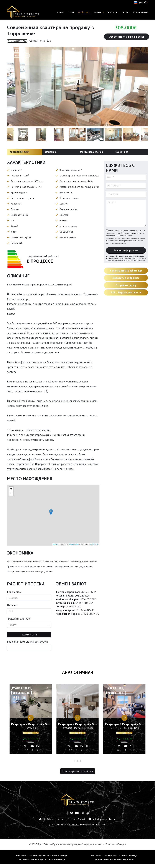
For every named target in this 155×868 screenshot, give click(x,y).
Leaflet (56, 544)
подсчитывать (29, 635)
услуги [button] (99, 12)
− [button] (11, 494)
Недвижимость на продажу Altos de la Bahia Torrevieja (41, 855)
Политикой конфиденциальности (119, 237)
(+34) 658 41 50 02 (53, 819)
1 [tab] (74, 761)
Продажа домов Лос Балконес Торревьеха (114, 859)
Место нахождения (91, 152)
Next (144, 87)
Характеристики (19, 152)
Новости (112, 12)
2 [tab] (77, 761)
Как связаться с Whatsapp (126, 271)
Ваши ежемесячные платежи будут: (27, 642)
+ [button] (11, 489)
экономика (122, 152)
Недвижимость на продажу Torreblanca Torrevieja (41, 859)
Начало (61, 12)
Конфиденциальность (93, 844)
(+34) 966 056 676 (76, 819)
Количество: (14, 592)
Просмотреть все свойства (78, 771)
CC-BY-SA (94, 544)
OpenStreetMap (74, 544)
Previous (11, 87)
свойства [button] (84, 12)
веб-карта (121, 844)
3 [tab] (81, 761)
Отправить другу (126, 285)
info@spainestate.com (105, 819)
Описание (51, 152)
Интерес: (12, 605)
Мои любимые (140, 12)
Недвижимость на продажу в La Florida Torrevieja (114, 855)
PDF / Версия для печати (126, 292)
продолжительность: (19, 619)
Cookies (110, 844)
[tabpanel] (31, 720)
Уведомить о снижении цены (127, 37)
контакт (125, 12)
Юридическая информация (66, 844)
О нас (72, 12)
